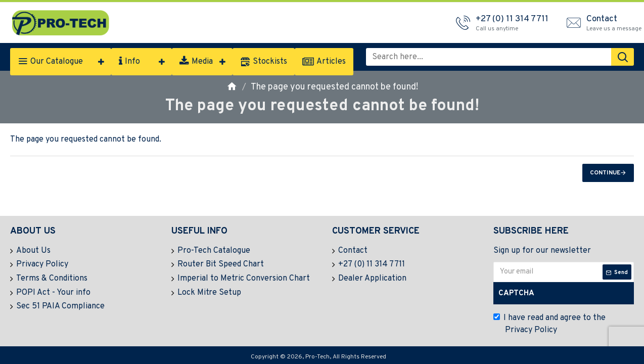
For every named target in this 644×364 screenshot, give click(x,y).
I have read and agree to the (549, 325)
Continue (605, 173)
